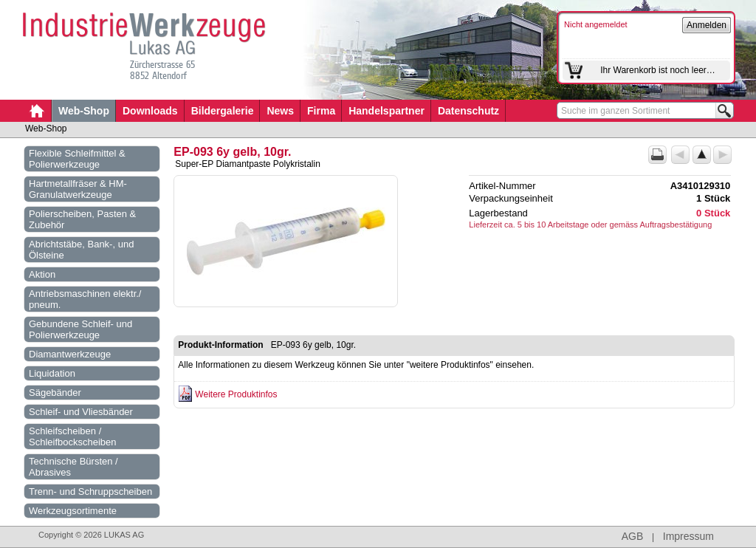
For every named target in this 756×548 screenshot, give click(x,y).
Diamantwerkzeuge (70, 354)
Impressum (688, 536)
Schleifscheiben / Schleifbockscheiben (73, 436)
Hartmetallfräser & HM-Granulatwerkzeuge (78, 189)
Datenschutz (468, 111)
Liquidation (52, 373)
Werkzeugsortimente (73, 511)
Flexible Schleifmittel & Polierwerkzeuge (77, 159)
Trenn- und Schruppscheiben (90, 492)
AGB (633, 536)
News (280, 111)
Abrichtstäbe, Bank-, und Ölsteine (81, 250)
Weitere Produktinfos (236, 394)
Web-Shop (84, 111)
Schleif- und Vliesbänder (81, 412)
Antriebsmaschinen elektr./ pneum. (85, 299)
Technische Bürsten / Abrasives (73, 467)
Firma (321, 111)
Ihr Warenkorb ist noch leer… (658, 70)
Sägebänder (55, 393)
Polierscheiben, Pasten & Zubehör (82, 219)
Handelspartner (386, 111)
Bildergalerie (223, 111)
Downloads (150, 111)
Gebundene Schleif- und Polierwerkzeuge (80, 329)
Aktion (42, 274)
